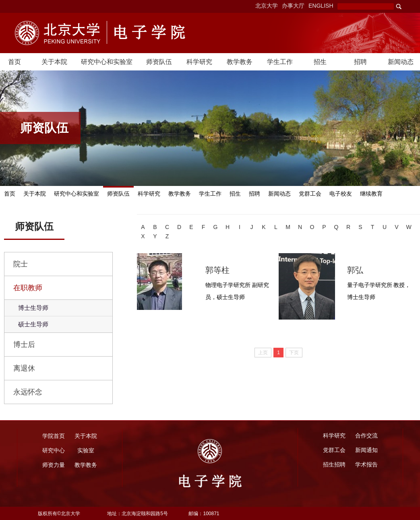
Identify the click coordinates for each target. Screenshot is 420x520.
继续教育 (371, 194)
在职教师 (28, 288)
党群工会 (310, 194)
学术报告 (366, 464)
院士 (21, 264)
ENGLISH (321, 6)
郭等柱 (217, 270)
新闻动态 (401, 62)
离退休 (24, 368)
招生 (320, 62)
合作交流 (366, 435)
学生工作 (280, 62)
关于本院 (54, 62)
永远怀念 (28, 392)
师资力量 (54, 465)
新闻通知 (366, 450)
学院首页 (54, 436)
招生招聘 (334, 464)
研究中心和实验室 (107, 62)
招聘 (360, 62)
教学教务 (240, 62)
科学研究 (199, 62)
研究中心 (54, 450)
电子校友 (341, 194)
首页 (14, 62)
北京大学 (267, 6)
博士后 (24, 345)
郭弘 (355, 270)
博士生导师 (33, 308)
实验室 (86, 450)
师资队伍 (159, 62)
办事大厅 (293, 6)
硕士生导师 (33, 324)
